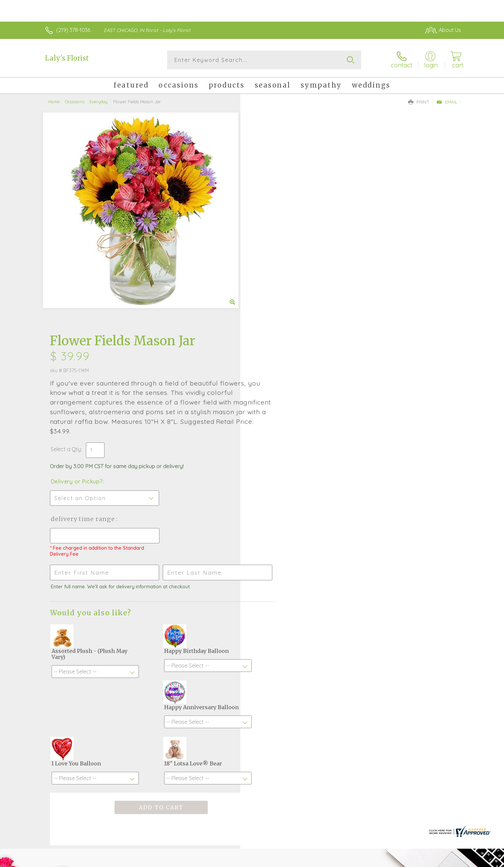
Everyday (99, 102)
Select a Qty (268, 227)
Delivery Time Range (285, 297)
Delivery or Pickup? (279, 259)
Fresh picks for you (194, 679)
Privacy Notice (355, 860)
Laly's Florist (67, 58)
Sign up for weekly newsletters (335, 676)
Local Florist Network (402, 860)
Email (447, 102)
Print (419, 102)
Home (54, 102)
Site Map (443, 860)
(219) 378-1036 (73, 30)
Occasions (75, 102)
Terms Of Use (315, 860)
